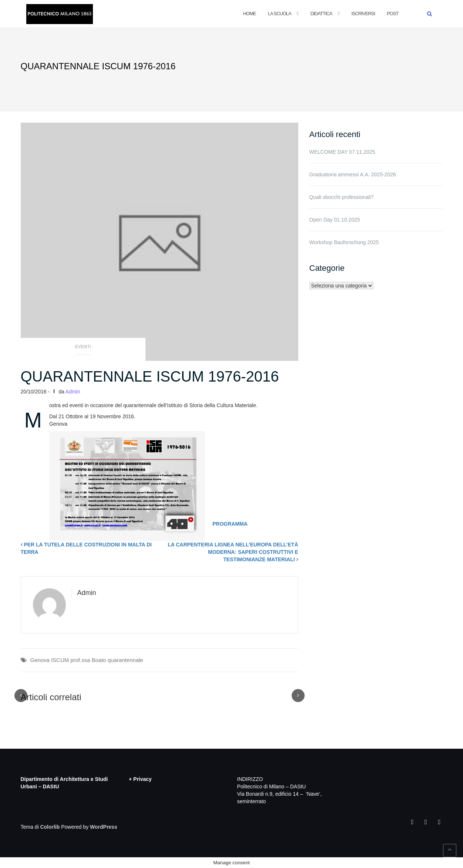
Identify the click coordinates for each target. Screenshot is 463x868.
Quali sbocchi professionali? (342, 197)
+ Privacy (140, 779)
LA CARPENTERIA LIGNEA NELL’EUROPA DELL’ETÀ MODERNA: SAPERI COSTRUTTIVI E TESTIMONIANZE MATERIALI (233, 552)
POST (392, 14)
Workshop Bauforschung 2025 (344, 242)
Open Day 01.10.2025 (335, 220)
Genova (40, 660)
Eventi (83, 347)
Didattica (321, 14)
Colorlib (50, 827)
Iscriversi (363, 14)
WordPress (104, 827)
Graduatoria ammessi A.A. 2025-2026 (353, 174)
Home (249, 14)
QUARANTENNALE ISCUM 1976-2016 (150, 376)
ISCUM (60, 660)
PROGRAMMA (230, 524)
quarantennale (125, 660)
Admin (73, 392)
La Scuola (279, 14)
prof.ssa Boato (88, 660)
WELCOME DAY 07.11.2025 (342, 152)
